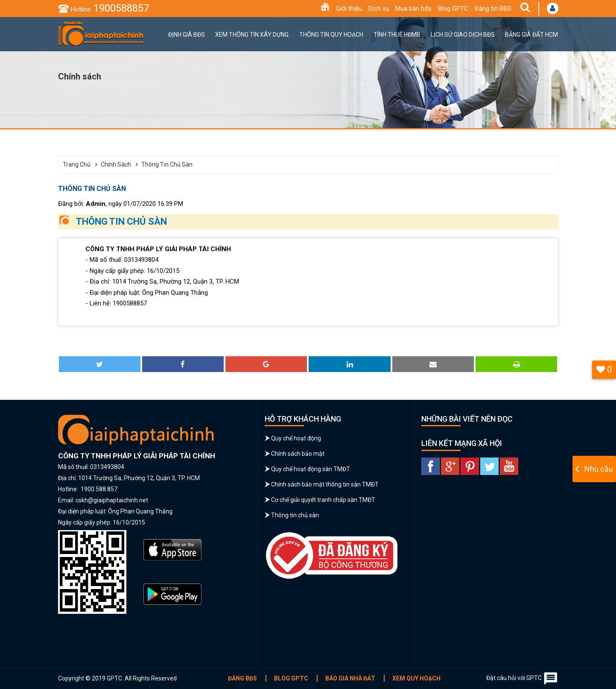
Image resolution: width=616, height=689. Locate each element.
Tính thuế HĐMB (397, 35)
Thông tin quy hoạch (331, 35)
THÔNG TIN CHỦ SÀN (121, 221)
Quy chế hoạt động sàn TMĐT (311, 469)
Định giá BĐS (187, 35)
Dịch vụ (379, 9)
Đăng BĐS (242, 678)
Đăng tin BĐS (493, 9)
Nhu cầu (599, 469)
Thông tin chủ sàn (167, 164)
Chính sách (116, 164)
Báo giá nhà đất (350, 678)
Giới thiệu (349, 9)
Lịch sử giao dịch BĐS (463, 35)
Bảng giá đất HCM (531, 35)
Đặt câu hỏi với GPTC (522, 678)
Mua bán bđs (413, 9)
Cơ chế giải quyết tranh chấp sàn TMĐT (323, 500)
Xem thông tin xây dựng (252, 35)
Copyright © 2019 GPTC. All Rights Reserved (117, 678)
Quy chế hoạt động (296, 438)
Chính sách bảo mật (298, 454)
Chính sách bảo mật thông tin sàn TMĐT (325, 484)
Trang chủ (77, 164)
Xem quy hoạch (416, 678)
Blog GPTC (453, 9)
